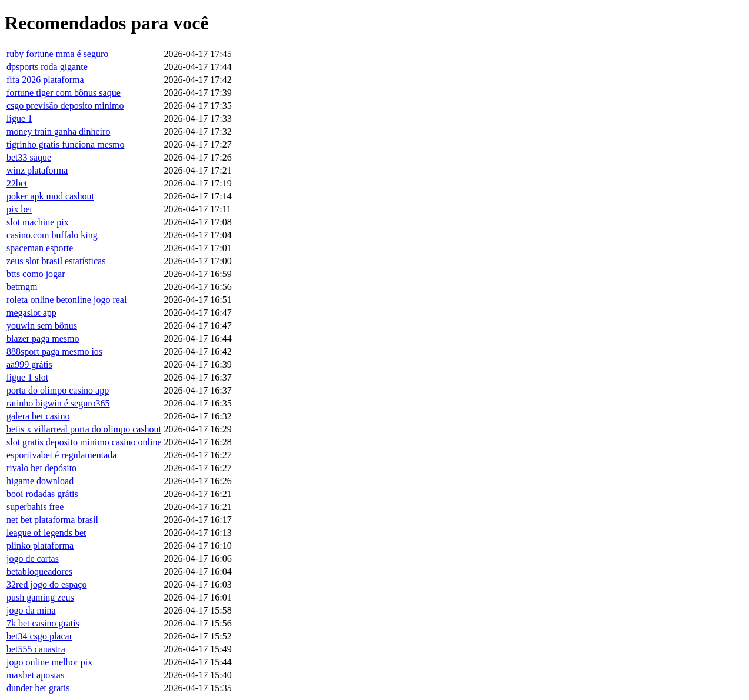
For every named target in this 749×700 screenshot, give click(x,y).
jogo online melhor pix (49, 662)
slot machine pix (38, 222)
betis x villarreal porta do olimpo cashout (84, 429)
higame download (40, 481)
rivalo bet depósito (41, 468)
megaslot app (31, 313)
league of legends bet (46, 533)
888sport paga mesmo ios (54, 351)
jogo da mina (31, 610)
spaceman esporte (40, 248)
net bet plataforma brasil (52, 520)
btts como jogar (36, 274)
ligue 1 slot (27, 377)
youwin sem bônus (42, 326)
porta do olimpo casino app (58, 390)
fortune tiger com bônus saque (64, 93)
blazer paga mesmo (43, 339)
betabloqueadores (39, 571)
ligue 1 (19, 119)
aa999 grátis (29, 364)
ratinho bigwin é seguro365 (58, 403)
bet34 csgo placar (39, 636)
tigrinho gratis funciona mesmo (65, 144)
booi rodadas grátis (42, 494)
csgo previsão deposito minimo (65, 106)
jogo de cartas (33, 559)
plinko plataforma (40, 546)
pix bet (19, 209)
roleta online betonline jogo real (66, 300)
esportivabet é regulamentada (61, 455)
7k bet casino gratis (43, 623)
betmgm (22, 287)
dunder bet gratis (38, 688)
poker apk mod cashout (50, 196)
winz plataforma (37, 170)
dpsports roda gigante (47, 67)
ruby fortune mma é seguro (57, 54)
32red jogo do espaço (46, 584)
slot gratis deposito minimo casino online (84, 442)
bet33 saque (29, 157)
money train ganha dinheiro (58, 131)
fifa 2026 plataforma (45, 80)
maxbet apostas (35, 675)
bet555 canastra (36, 649)
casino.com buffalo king (52, 235)
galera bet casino (38, 416)
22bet (17, 183)
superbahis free (35, 507)
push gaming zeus (40, 597)
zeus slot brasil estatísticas (56, 261)
